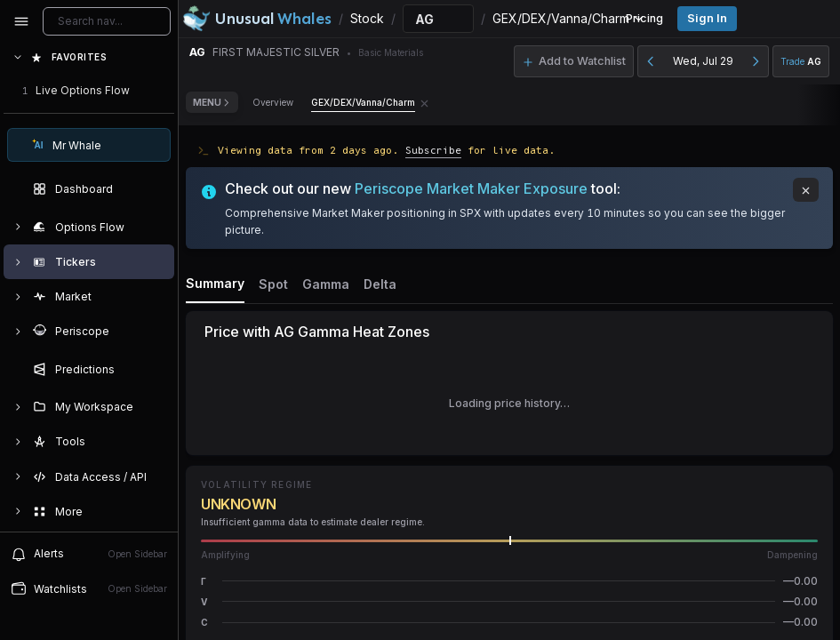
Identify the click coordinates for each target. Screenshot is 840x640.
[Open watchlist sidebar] (89, 589)
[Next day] (756, 61)
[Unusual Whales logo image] (257, 19)
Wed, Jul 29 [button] (703, 61)
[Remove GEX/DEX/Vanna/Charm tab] (424, 102)
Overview (273, 102)
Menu (212, 102)
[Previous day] (651, 61)
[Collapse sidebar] (21, 21)
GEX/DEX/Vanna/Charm (363, 102)
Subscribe (433, 150)
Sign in (707, 18)
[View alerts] (89, 554)
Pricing (644, 18)
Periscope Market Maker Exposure (471, 188)
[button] (509, 581)
